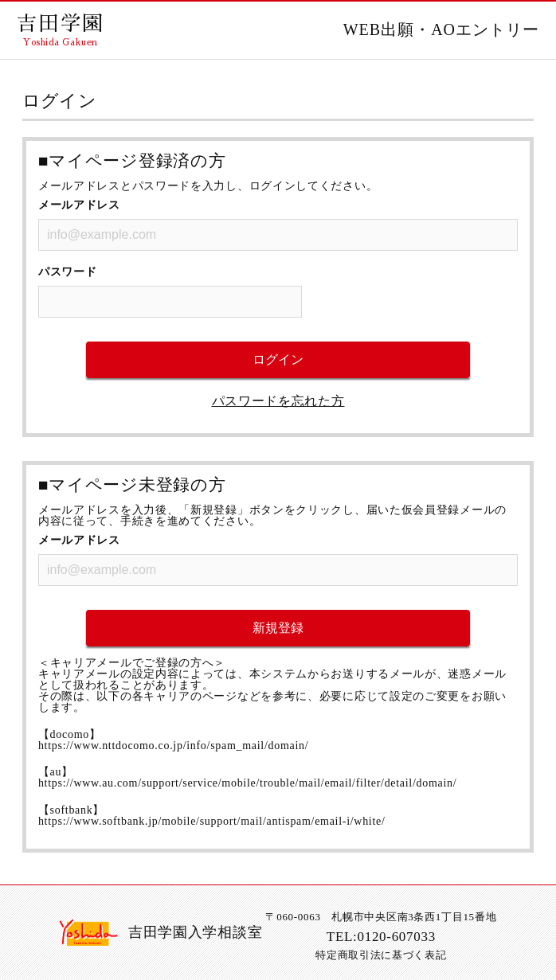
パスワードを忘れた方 (278, 401)
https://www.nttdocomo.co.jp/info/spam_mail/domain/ (173, 746)
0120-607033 (397, 937)
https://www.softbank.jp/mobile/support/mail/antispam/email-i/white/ (212, 821)
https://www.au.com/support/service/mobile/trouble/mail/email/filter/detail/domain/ (247, 783)
